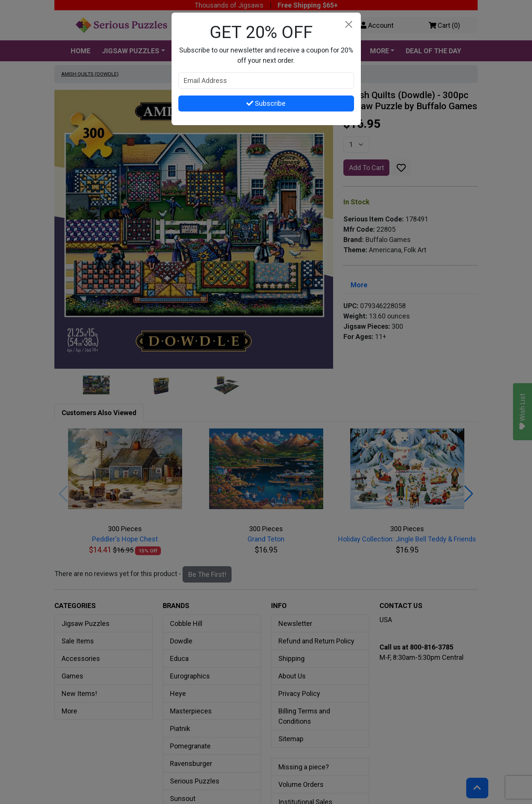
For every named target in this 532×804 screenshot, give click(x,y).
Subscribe (266, 103)
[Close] (349, 25)
